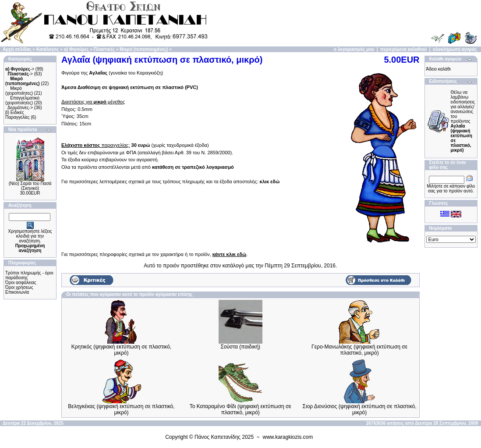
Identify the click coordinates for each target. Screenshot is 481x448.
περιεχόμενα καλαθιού (403, 49)
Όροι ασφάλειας (21, 283)
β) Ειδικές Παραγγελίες (17, 115)
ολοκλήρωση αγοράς (455, 49)
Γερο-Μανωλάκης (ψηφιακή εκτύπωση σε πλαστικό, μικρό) (359, 350)
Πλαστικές (104, 49)
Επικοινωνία (17, 292)
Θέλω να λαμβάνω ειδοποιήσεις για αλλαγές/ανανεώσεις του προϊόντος (463, 121)
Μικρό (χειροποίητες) (19, 91)
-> (20, 69)
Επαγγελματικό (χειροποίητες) (22, 100)
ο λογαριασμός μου (354, 49)
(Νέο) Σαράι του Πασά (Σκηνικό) (30, 186)
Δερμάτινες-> (20, 108)
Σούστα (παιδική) (240, 347)
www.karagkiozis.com (288, 437)
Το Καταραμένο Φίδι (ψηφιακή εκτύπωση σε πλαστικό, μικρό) (240, 409)
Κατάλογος (48, 49)
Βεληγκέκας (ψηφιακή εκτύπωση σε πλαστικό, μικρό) (121, 409)
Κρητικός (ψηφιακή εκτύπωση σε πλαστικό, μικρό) (122, 350)
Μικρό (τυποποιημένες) (144, 49)
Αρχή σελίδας (17, 49)
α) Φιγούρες (76, 49)
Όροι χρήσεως (19, 287)
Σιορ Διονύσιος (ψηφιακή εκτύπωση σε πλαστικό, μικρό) (360, 409)
